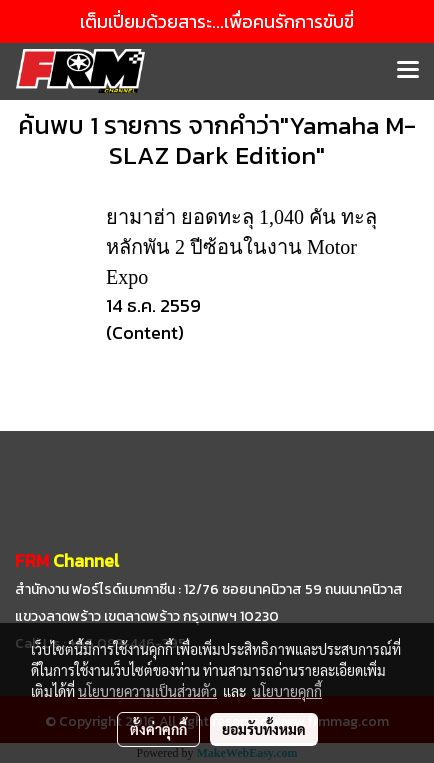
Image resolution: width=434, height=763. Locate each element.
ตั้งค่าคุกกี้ (158, 729)
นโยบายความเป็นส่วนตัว (147, 691)
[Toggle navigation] (408, 71)
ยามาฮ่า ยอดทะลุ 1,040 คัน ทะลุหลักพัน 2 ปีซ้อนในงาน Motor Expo (241, 247)
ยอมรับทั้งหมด (264, 729)
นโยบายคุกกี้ (287, 691)
